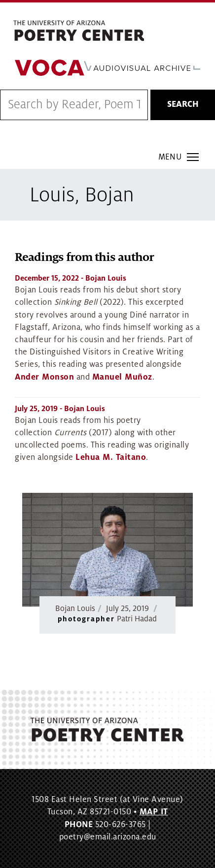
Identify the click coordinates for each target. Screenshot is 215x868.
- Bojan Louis (71, 278)
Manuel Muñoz (122, 377)
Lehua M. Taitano (111, 457)
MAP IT (154, 812)
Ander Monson (44, 377)
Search (183, 104)
